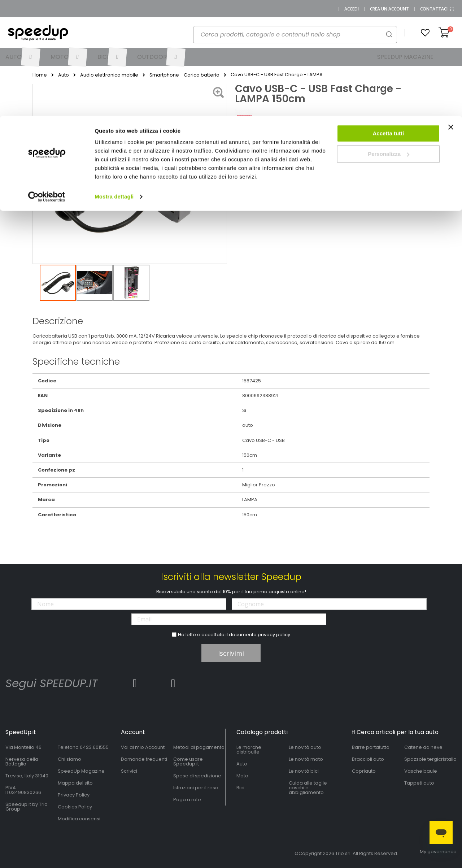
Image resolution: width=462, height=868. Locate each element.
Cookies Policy (75, 807)
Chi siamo (69, 759)
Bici (240, 788)
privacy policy (274, 635)
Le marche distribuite (249, 750)
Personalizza (389, 38)
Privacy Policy (74, 795)
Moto (242, 776)
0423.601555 (94, 747)
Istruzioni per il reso (196, 788)
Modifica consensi (79, 819)
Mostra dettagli (114, 81)
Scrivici (129, 771)
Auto (242, 764)
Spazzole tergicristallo (430, 759)
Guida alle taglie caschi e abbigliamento (308, 788)
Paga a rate (187, 800)
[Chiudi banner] (451, 14)
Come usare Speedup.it (188, 761)
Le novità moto (306, 759)
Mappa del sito (75, 783)
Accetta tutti (389, 18)
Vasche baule (421, 771)
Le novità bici (304, 771)
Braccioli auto (368, 759)
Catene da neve (423, 747)
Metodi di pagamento (199, 747)
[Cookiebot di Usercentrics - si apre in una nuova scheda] (47, 81)
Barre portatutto (371, 747)
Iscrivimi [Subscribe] (231, 653)
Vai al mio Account (143, 747)
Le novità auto (305, 747)
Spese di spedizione (197, 776)
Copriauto (364, 771)
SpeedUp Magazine (81, 771)
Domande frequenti (144, 759)
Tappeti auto (419, 783)
